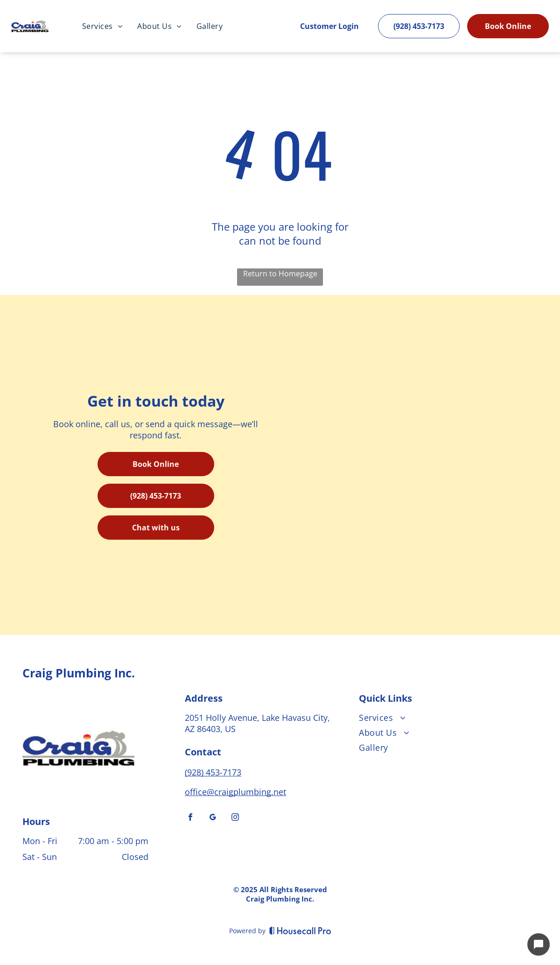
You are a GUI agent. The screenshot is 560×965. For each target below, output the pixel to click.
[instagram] (235, 818)
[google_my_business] (213, 818)
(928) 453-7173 (213, 772)
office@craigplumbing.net (235, 792)
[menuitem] (102, 26)
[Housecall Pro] (300, 930)
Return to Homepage (280, 274)
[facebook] (190, 818)
